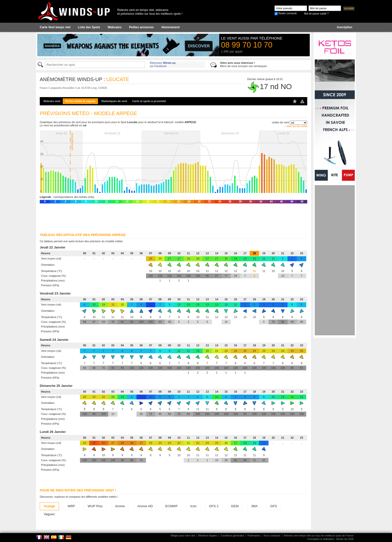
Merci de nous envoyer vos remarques (243, 64)
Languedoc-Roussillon (62, 88)
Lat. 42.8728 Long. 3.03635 (92, 88)
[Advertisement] (335, 260)
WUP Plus (95, 506)
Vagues (49, 514)
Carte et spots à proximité (149, 101)
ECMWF (171, 506)
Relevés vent (52, 101)
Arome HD (145, 506)
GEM (235, 506)
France (44, 88)
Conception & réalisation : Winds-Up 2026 (330, 539)
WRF (71, 506)
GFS (274, 506)
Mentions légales (208, 536)
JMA (254, 506)
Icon (193, 506)
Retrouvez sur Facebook (163, 64)
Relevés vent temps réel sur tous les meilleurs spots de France (319, 536)
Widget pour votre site (183, 536)
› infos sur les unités (296, 126)
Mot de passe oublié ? (316, 14)
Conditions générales (232, 536)
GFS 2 (214, 506)
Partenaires (254, 536)
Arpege (49, 506)
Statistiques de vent (114, 101)
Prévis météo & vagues (80, 101)
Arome (120, 506)
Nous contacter (272, 536)
